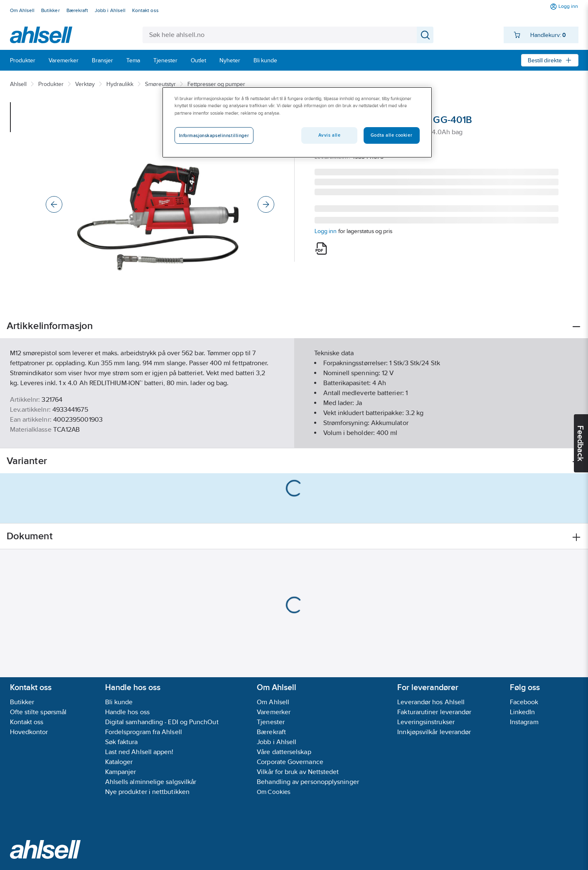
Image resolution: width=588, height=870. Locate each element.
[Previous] (54, 204)
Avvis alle (330, 135)
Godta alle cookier (391, 135)
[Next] (266, 204)
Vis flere (294, 435)
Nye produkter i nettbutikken (147, 792)
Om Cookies (274, 792)
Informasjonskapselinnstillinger (214, 135)
